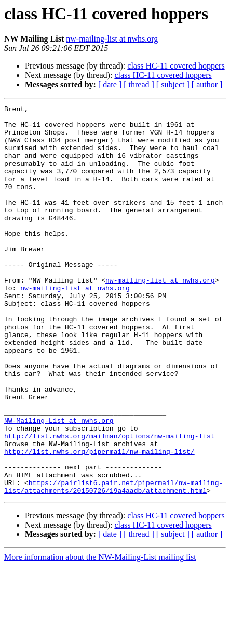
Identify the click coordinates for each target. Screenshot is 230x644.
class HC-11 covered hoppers (176, 66)
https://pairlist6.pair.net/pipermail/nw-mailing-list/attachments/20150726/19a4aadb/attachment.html (113, 563)
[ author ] (207, 84)
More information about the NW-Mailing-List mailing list (100, 635)
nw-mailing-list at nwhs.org (112, 39)
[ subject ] (173, 84)
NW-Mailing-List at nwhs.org (59, 484)
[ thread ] (139, 84)
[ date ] (110, 84)
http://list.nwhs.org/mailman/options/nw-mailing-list (110, 503)
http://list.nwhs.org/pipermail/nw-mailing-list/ (99, 521)
